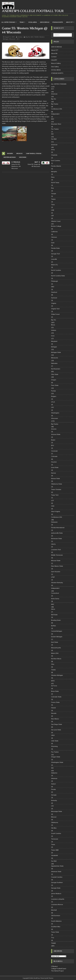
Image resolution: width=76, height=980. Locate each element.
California (54, 232)
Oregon (54, 380)
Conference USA (57, 109)
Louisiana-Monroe (57, 904)
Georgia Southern (57, 882)
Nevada (54, 713)
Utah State (55, 741)
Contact (54, 57)
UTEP (53, 577)
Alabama (54, 773)
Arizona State (56, 434)
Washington (55, 413)
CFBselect (54, 966)
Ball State (54, 615)
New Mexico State (57, 566)
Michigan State (56, 352)
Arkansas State (56, 872)
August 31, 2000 (10, 37)
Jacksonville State (57, 533)
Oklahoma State (57, 484)
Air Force (54, 686)
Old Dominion (56, 916)
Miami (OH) (55, 653)
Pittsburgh (54, 281)
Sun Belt (54, 139)
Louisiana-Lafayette (58, 899)
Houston (54, 462)
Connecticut (55, 593)
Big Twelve (55, 104)
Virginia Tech (55, 309)
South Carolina (56, 833)
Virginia (54, 303)
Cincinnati (54, 451)
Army (53, 150)
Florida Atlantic (56, 166)
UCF (53, 501)
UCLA (53, 402)
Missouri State (56, 561)
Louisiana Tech (56, 550)
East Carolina (56, 161)
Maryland (54, 341)
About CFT (69, 22)
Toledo (53, 670)
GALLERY (54, 60)
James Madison (56, 894)
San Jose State (56, 730)
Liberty (53, 544)
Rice (52, 188)
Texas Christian (56, 489)
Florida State (55, 248)
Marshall (54, 910)
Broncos (19, 153)
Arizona (54, 429)
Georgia (54, 795)
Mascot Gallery (56, 63)
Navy (53, 177)
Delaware (54, 522)
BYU (53, 445)
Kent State (55, 642)
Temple (54, 194)
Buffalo (54, 626)
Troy (53, 938)
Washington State (57, 762)
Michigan (54, 347)
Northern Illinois (56, 659)
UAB (53, 210)
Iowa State (55, 467)
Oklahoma (55, 822)
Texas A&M (55, 850)
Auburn (53, 784)
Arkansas (54, 778)
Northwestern (56, 369)
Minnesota (55, 358)
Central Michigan (57, 631)
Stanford (54, 292)
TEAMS (22, 22)
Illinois (53, 325)
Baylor (53, 440)
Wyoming (54, 746)
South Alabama (56, 921)
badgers (10, 153)
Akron (53, 609)
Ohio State (55, 374)
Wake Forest (55, 314)
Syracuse (54, 298)
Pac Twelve (55, 129)
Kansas (54, 473)
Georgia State (56, 888)
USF (52, 216)
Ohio (53, 664)
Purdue (53, 391)
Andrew (20, 37)
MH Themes (50, 978)
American (54, 94)
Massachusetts (56, 648)
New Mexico (55, 719)
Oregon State (56, 757)
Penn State (55, 385)
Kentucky (54, 800)
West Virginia (56, 511)
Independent (55, 114)
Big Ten (28, 37)
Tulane (53, 199)
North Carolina (56, 270)
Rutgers (54, 396)
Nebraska (54, 363)
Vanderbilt (54, 855)
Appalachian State (57, 866)
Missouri (54, 817)
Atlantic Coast (56, 221)
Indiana (54, 330)
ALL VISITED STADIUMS (8, 22)
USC (53, 407)
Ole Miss (54, 828)
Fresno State (55, 702)
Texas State (55, 932)
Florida (53, 789)
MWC (53, 681)
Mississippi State (57, 811)
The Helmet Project (57, 971)
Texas (53, 844)
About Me (54, 53)
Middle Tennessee (57, 555)
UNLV (53, 735)
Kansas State (56, 478)
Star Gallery (55, 67)
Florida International (58, 528)
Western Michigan (9, 157)
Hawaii (53, 708)
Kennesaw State (57, 539)
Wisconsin (12, 39)
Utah (53, 506)
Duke (53, 243)
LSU (52, 806)
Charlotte (54, 155)
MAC (32, 37)
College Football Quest (59, 969)
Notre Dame (55, 599)
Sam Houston (56, 572)
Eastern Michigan (57, 637)
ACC (53, 89)
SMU (53, 287)
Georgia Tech (56, 254)
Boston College (56, 226)
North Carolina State (58, 276)
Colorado (54, 456)
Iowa (53, 336)
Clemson (54, 237)
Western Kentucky (57, 583)
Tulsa (53, 205)
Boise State (55, 691)
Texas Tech (55, 495)
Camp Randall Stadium (34, 153)
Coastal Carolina (57, 877)
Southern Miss (56, 927)
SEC (52, 134)
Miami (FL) (54, 265)
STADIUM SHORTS (58, 22)
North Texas (55, 183)
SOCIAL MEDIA (33, 22)
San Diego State (57, 724)
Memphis (54, 172)
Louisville (54, 259)
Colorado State (56, 697)
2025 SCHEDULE (45, 22)
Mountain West (56, 124)
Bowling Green (56, 620)
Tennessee (55, 839)
